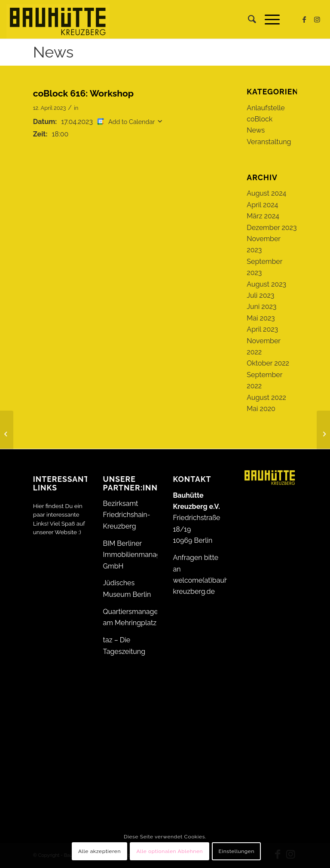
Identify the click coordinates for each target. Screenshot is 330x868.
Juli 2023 (260, 295)
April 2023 (262, 329)
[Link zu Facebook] (304, 19)
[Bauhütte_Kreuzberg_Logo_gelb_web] (58, 19)
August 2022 (266, 398)
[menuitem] (248, 19)
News (53, 52)
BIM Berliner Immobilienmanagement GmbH (142, 555)
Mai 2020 (261, 409)
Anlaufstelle (266, 108)
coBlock (260, 119)
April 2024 (262, 205)
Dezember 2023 (272, 228)
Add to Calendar (131, 122)
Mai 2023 (261, 318)
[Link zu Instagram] (317, 19)
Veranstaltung (269, 142)
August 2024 (266, 193)
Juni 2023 (261, 307)
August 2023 (266, 284)
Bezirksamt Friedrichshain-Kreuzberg (127, 515)
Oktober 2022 (268, 363)
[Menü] (268, 19)
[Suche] (248, 19)
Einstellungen (237, 851)
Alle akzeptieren (99, 851)
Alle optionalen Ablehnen (170, 851)
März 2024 (263, 216)
